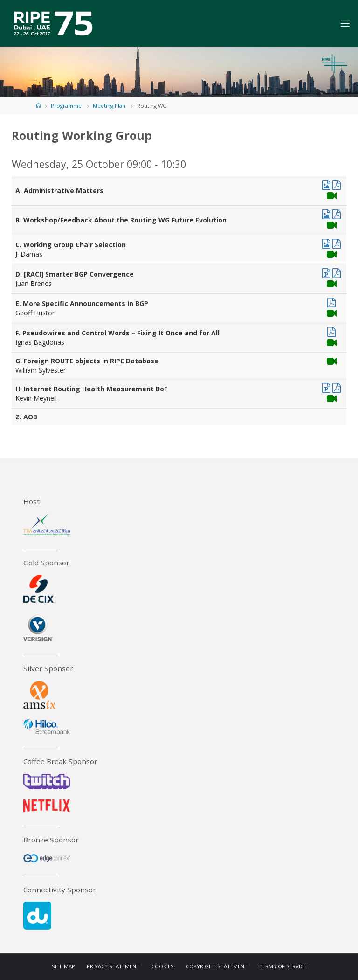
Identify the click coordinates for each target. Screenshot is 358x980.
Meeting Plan (109, 106)
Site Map (63, 967)
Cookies (163, 967)
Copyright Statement (217, 967)
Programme (66, 106)
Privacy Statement (113, 967)
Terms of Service (283, 967)
